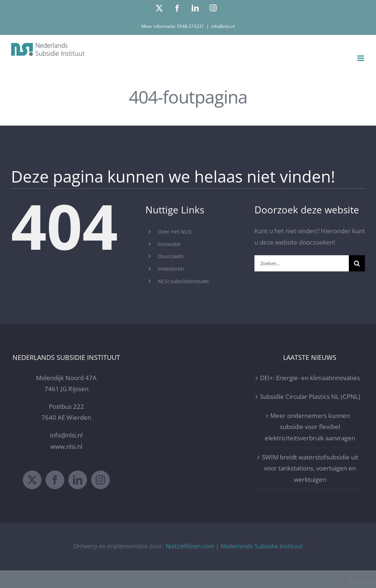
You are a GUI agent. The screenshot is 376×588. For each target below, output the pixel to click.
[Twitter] (32, 480)
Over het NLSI (175, 232)
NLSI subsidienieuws (183, 281)
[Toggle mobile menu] (361, 58)
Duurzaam (171, 256)
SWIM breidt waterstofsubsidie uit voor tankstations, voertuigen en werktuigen (310, 468)
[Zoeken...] (302, 263)
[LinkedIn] (78, 480)
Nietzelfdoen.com (190, 546)
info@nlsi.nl (223, 26)
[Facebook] (55, 480)
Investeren (171, 269)
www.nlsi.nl (66, 446)
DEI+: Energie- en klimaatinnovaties (310, 378)
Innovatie (169, 244)
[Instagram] (100, 480)
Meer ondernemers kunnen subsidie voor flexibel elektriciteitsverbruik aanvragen (310, 427)
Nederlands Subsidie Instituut (262, 546)
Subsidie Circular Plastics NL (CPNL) (310, 396)
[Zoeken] (357, 263)
